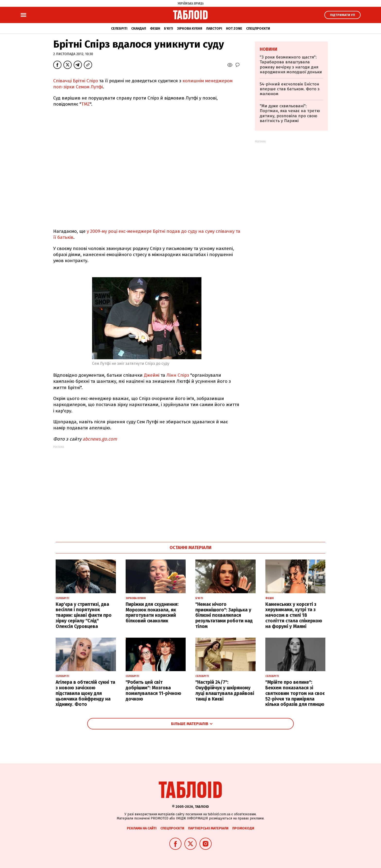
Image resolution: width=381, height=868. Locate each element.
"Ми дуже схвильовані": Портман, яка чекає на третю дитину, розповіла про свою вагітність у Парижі (290, 113)
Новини (268, 49)
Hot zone (234, 29)
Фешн (155, 29)
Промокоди (243, 828)
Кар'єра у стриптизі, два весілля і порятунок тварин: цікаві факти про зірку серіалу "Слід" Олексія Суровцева (84, 615)
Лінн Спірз (178, 375)
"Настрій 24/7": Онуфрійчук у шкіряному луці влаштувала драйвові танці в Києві (225, 690)
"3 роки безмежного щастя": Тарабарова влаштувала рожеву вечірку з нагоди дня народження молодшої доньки (291, 65)
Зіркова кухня (190, 29)
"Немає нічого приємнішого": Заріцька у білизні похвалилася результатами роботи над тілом (224, 615)
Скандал (139, 29)
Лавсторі (214, 29)
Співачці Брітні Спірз (76, 81)
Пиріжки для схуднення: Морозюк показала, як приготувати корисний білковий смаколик (152, 613)
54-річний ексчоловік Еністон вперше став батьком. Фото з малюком (290, 89)
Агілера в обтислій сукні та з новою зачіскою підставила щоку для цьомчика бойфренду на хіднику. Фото (85, 693)
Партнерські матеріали (208, 828)
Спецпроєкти (258, 29)
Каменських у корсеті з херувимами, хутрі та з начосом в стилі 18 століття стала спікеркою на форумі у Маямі (294, 615)
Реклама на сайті (142, 828)
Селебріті (119, 29)
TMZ (86, 104)
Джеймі (152, 375)
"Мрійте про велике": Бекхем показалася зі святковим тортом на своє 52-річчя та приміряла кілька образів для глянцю (295, 693)
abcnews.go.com (100, 439)
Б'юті (169, 29)
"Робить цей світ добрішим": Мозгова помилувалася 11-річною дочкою (153, 690)
